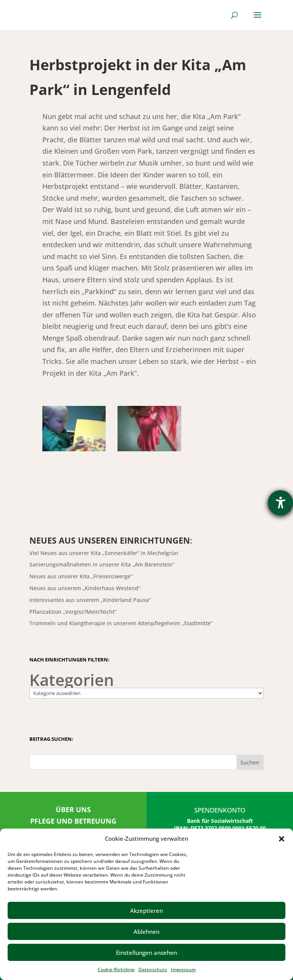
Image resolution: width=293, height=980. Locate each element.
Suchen (250, 762)
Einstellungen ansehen (146, 953)
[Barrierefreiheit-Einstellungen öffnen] (280, 503)
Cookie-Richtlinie (116, 970)
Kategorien (72, 680)
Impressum (183, 970)
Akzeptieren (146, 911)
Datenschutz (153, 970)
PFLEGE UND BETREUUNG (73, 821)
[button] (282, 839)
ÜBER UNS (73, 809)
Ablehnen (146, 932)
